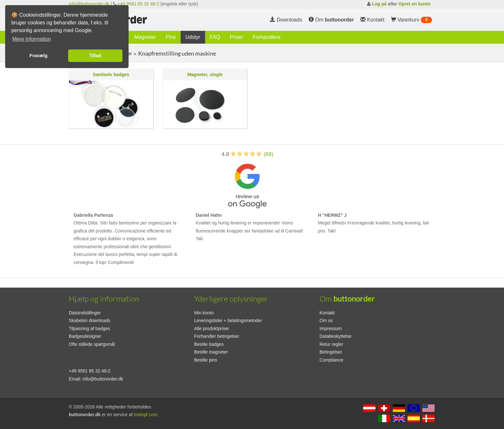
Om (331, 20)
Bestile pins (206, 360)
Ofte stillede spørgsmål (92, 344)
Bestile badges (209, 344)
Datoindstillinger (85, 313)
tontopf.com (145, 415)
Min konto (204, 313)
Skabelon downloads (90, 320)
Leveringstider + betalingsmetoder (228, 320)
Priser (237, 37)
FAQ (215, 37)
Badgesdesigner (85, 336)
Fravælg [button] (39, 56)
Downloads (286, 20)
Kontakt (327, 313)
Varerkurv (411, 20)
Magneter (145, 37)
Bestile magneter (211, 352)
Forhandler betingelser (217, 336)
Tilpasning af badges (90, 328)
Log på (379, 4)
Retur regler (331, 344)
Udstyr (193, 37)
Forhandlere (267, 37)
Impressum (331, 328)
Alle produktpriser (212, 328)
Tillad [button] (95, 56)
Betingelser (331, 352)
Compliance (331, 360)
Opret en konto (414, 4)
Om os (326, 320)
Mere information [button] (32, 39)
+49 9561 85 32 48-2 (139, 4)
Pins (171, 37)
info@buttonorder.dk (89, 4)
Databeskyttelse (336, 336)
